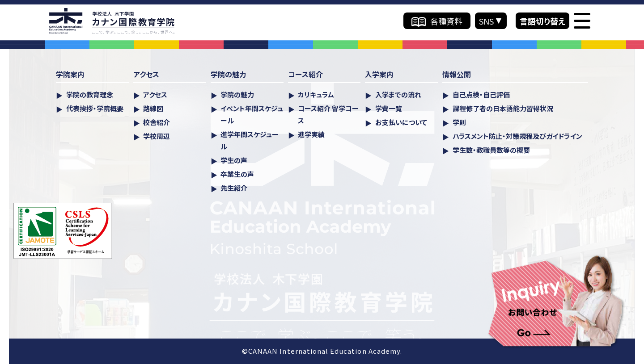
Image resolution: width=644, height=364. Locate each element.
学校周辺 (157, 136)
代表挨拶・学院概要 (95, 108)
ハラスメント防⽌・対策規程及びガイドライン (517, 136)
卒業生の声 (237, 174)
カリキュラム (316, 94)
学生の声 (234, 160)
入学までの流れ (398, 94)
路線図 (153, 108)
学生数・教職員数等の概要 (491, 150)
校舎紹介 (157, 122)
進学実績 (311, 134)
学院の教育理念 (90, 94)
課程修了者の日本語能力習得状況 (503, 108)
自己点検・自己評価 (481, 94)
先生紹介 (234, 188)
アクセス (155, 94)
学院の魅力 (237, 94)
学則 (459, 122)
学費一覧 (389, 108)
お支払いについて (401, 122)
